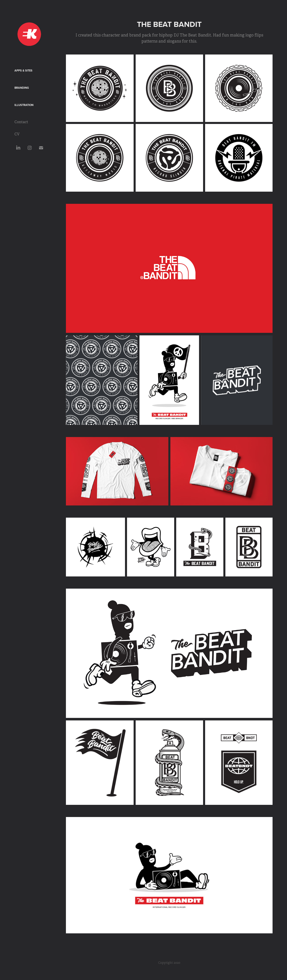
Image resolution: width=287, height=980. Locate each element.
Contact (21, 122)
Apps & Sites (23, 70)
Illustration (24, 105)
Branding (22, 88)
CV (17, 134)
